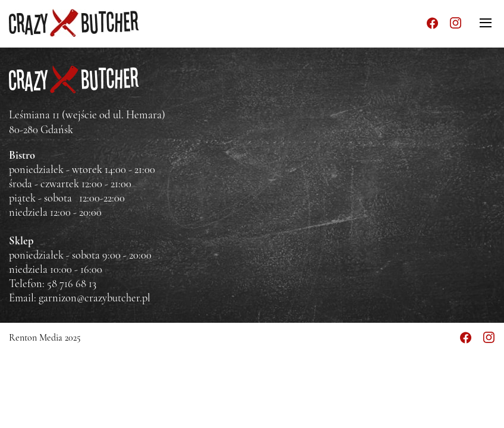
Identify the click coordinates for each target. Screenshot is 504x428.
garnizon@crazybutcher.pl (94, 298)
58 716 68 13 (72, 284)
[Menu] (486, 23)
